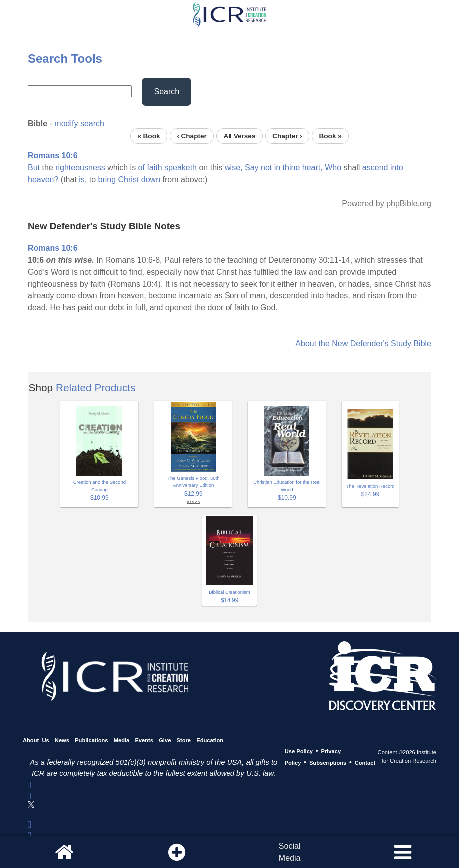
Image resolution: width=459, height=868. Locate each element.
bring (107, 179)
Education (210, 740)
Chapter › (287, 136)
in (277, 167)
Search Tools (65, 59)
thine (292, 167)
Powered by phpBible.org (386, 203)
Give (165, 740)
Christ (129, 179)
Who (333, 167)
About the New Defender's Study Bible (363, 344)
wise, (233, 167)
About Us (36, 740)
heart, (313, 167)
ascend (375, 167)
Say (252, 167)
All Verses (240, 136)
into (397, 167)
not (266, 167)
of (141, 167)
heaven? (43, 179)
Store (184, 740)
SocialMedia (290, 852)
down (151, 179)
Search (166, 92)
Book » (330, 136)
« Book (148, 136)
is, (83, 179)
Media (122, 740)
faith (154, 167)
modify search (79, 124)
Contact (365, 763)
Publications (91, 740)
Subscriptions (328, 763)
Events (144, 740)
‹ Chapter (192, 136)
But (34, 167)
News (62, 740)
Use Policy (299, 751)
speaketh (180, 167)
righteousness (80, 167)
